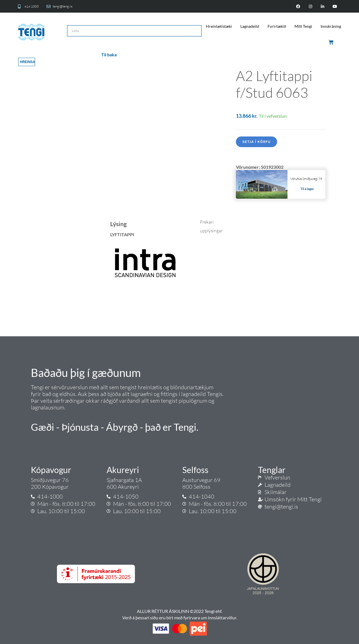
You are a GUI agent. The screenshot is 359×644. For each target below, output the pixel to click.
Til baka (109, 55)
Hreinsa (27, 62)
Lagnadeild (250, 26)
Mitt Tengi (303, 26)
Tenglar (272, 470)
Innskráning (331, 26)
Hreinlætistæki (219, 26)
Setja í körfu (256, 142)
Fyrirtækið (277, 26)
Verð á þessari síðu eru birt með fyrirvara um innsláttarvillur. (180, 618)
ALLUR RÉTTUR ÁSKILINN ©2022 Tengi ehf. (179, 611)
